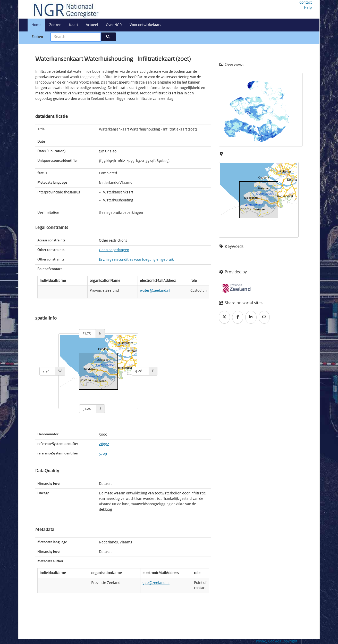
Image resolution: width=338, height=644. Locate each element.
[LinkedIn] (251, 317)
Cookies (274, 641)
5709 (103, 454)
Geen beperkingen (114, 250)
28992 (104, 444)
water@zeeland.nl (155, 291)
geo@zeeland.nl (156, 583)
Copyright (289, 641)
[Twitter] (224, 317)
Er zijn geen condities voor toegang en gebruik (136, 260)
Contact (306, 3)
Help (308, 8)
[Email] (264, 317)
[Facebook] (238, 317)
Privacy (262, 641)
